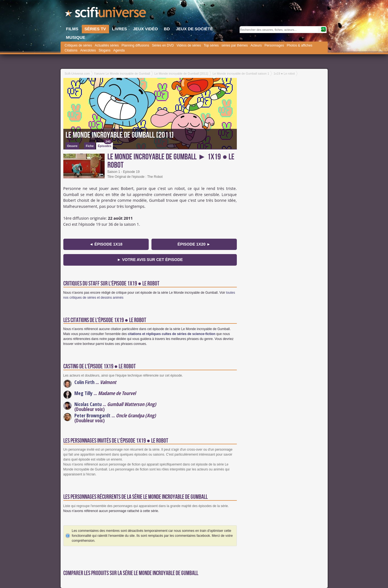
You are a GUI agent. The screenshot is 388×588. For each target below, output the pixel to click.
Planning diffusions (135, 45)
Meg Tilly (83, 393)
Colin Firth (84, 382)
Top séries (211, 45)
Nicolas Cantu (88, 404)
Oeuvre (72, 146)
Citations (71, 50)
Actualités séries (107, 45)
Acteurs (256, 45)
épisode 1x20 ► (194, 244)
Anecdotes (88, 50)
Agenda (119, 50)
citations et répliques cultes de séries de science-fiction (172, 334)
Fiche (90, 146)
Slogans (105, 50)
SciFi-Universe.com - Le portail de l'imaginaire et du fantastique (106, 14)
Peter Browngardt (92, 415)
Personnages (274, 45)
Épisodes (105, 145)
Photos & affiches (299, 45)
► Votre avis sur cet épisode (150, 260)
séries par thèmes (234, 45)
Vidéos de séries (189, 45)
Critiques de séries (78, 45)
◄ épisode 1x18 (106, 244)
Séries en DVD (163, 45)
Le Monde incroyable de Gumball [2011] (120, 135)
